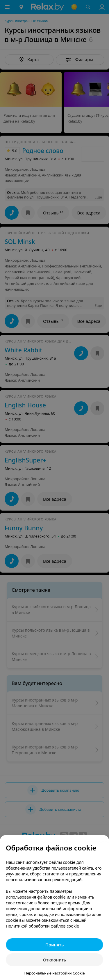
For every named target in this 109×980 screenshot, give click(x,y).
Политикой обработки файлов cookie (42, 926)
